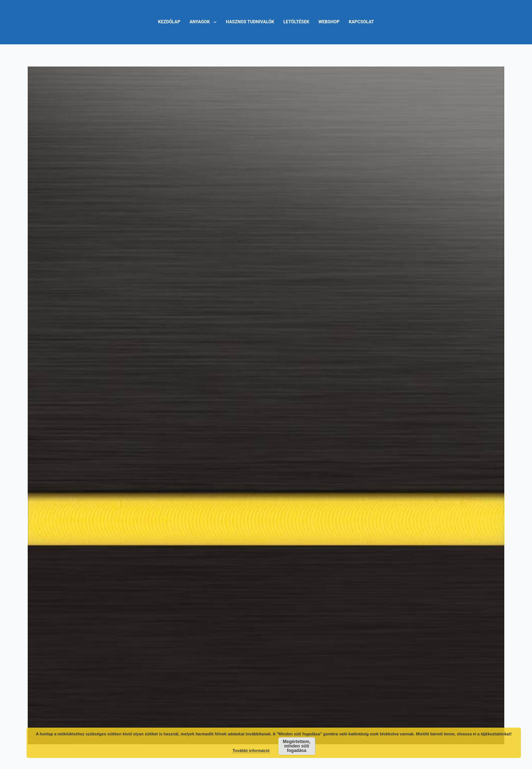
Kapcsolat (361, 22)
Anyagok (204, 22)
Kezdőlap (169, 22)
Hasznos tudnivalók (250, 22)
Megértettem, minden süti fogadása (297, 746)
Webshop (329, 22)
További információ (251, 751)
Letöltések (296, 22)
